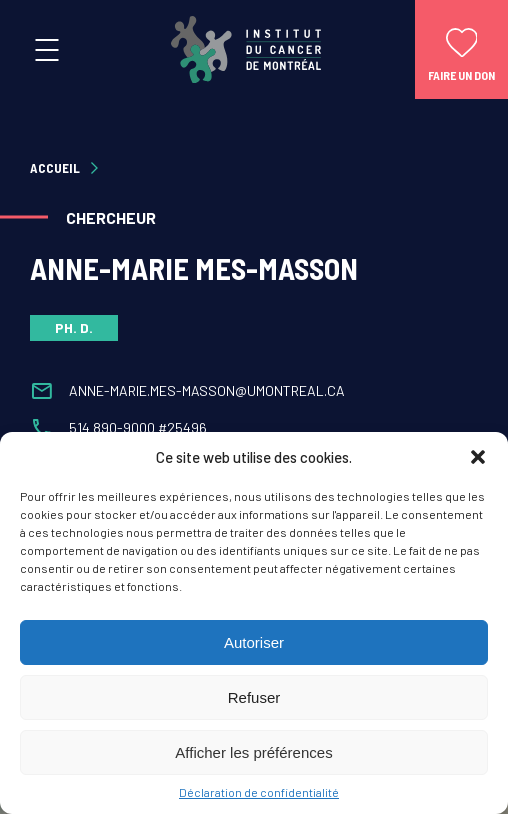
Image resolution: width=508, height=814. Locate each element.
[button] (478, 457)
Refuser (254, 697)
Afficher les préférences (253, 752)
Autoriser (254, 642)
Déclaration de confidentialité (259, 792)
